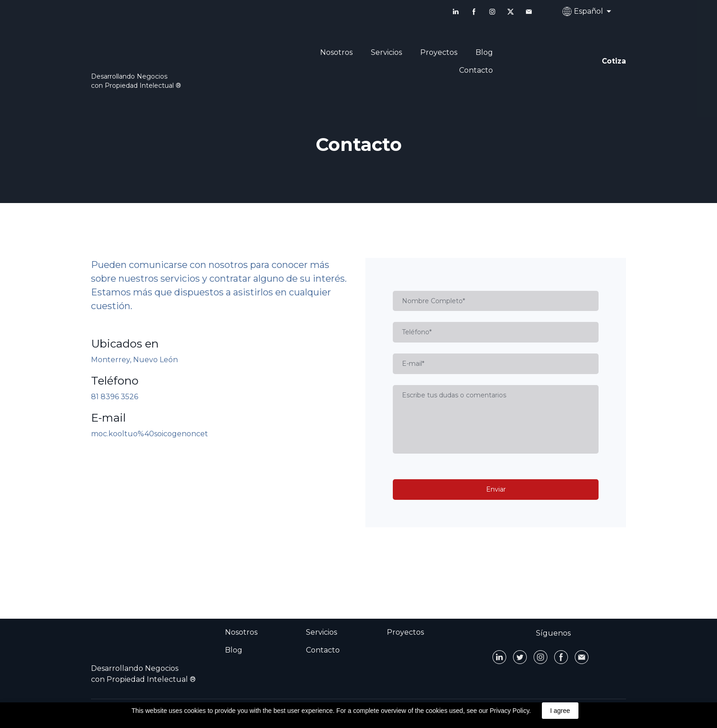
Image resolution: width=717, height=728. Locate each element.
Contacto (476, 70)
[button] (456, 12)
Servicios (386, 52)
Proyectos (439, 52)
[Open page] (171, 51)
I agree (560, 711)
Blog (484, 52)
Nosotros (336, 52)
